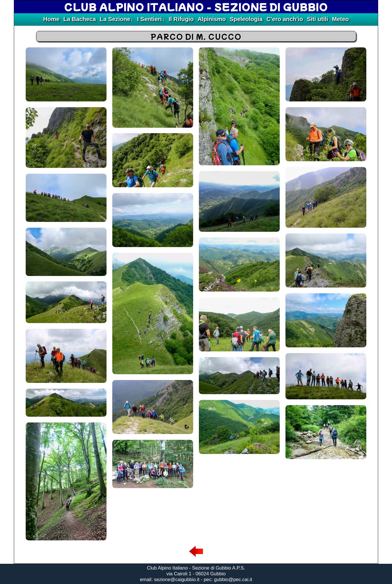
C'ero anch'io (285, 19)
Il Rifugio (181, 19)
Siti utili (317, 19)
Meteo (340, 19)
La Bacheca (79, 19)
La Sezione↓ (117, 19)
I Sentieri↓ (151, 19)
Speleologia (246, 19)
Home (51, 19)
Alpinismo (212, 19)
